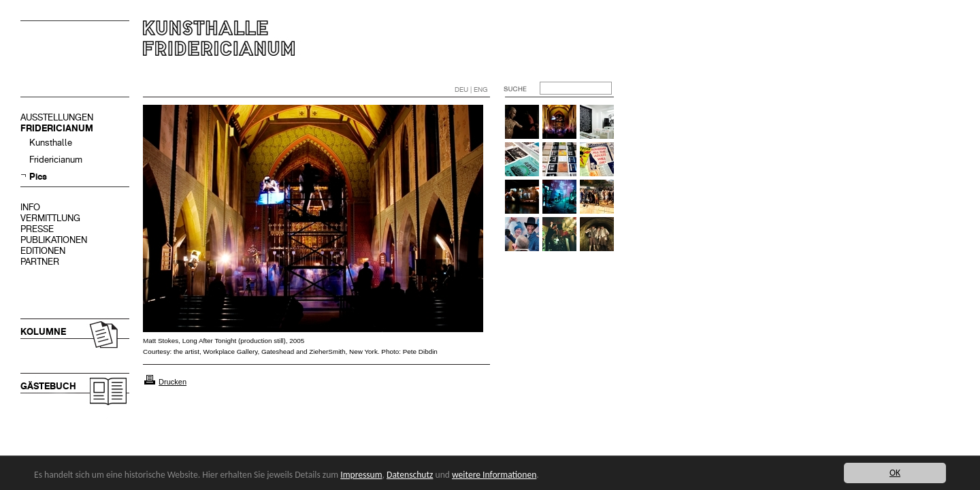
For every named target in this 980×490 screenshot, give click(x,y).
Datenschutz (410, 475)
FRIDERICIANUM (57, 128)
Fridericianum (56, 160)
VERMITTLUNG (50, 218)
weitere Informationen (494, 475)
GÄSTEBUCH (48, 386)
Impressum (361, 475)
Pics (38, 177)
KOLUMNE (43, 332)
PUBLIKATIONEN (54, 240)
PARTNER (40, 262)
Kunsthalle (51, 143)
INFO (30, 207)
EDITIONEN (43, 251)
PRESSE (37, 229)
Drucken (173, 382)
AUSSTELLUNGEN (57, 117)
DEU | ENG (471, 89)
